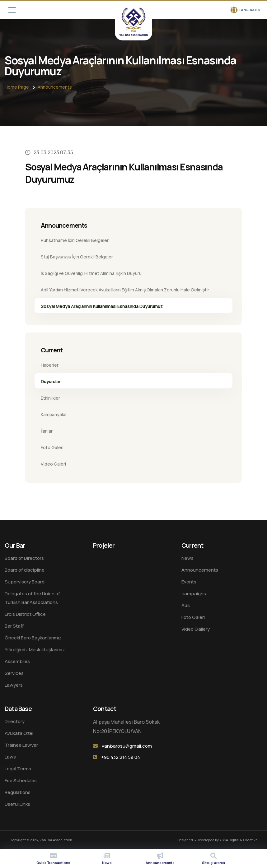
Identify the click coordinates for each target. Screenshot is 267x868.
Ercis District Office (25, 614)
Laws (10, 757)
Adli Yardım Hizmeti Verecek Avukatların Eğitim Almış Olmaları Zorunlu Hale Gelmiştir (125, 290)
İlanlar (47, 431)
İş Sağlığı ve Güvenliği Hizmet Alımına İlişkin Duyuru (91, 273)
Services (14, 673)
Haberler (50, 365)
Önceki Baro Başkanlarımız (33, 638)
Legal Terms (18, 769)
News (187, 558)
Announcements (55, 87)
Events (189, 582)
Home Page (17, 87)
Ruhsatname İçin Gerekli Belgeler (75, 240)
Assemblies (17, 661)
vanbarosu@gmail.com (127, 746)
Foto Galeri (52, 447)
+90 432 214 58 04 (121, 757)
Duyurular (51, 381)
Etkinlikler (50, 398)
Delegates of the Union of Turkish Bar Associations (32, 598)
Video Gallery (196, 629)
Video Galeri (53, 464)
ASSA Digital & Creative (239, 840)
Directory (15, 721)
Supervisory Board (25, 582)
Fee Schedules (21, 780)
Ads (186, 605)
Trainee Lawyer (21, 745)
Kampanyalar (54, 414)
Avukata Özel (19, 733)
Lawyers (14, 685)
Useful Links (17, 804)
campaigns (194, 594)
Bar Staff (14, 626)
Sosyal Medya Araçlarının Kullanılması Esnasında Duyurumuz (102, 306)
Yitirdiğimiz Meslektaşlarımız (35, 650)
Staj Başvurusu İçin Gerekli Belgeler (77, 257)
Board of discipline (25, 570)
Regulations (18, 792)
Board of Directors (24, 558)
